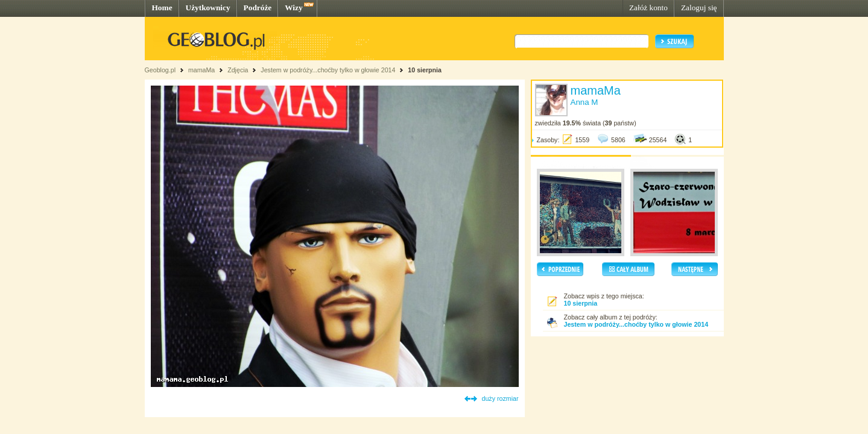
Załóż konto (648, 8)
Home (162, 8)
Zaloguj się (699, 8)
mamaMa (201, 70)
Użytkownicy (208, 8)
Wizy (293, 8)
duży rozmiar (500, 398)
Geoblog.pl (160, 70)
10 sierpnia (425, 70)
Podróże (258, 8)
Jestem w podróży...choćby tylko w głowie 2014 (328, 70)
